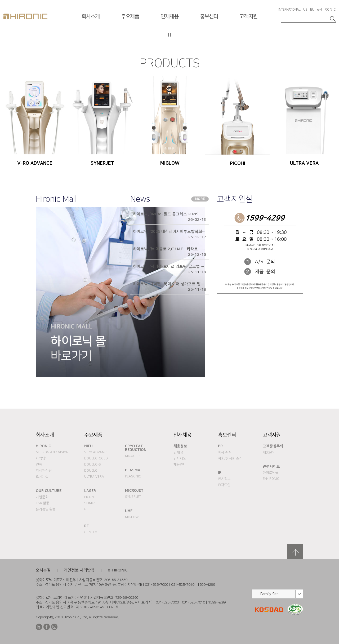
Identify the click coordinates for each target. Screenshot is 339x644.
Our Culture (49, 491)
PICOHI (89, 497)
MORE (200, 199)
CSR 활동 (43, 503)
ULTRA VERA (94, 477)
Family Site (269, 594)
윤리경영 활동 (46, 509)
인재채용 (169, 16)
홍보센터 (209, 16)
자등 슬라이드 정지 (170, 35)
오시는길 (42, 477)
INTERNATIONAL (289, 10)
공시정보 (224, 479)
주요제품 (130, 16)
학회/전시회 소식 (230, 458)
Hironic (43, 446)
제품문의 (269, 452)
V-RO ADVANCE (96, 452)
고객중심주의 (273, 446)
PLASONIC (133, 476)
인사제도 (180, 458)
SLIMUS (90, 503)
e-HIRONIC (326, 10)
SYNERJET (133, 497)
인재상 (178, 452)
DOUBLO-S (93, 464)
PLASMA (133, 470)
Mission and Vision (52, 452)
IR (220, 473)
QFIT (88, 509)
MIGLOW (132, 517)
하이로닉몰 (271, 473)
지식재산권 (44, 471)
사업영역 (42, 458)
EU (312, 10)
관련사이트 (271, 467)
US (305, 10)
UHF (129, 511)
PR (220, 446)
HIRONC (25, 16)
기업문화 (42, 497)
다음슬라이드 (331, 38)
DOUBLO (91, 471)
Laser (90, 491)
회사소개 (91, 16)
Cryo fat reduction (136, 448)
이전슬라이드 (8, 38)
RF (86, 526)
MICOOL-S (133, 456)
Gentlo (91, 532)
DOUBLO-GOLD (96, 458)
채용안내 (180, 464)
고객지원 (248, 16)
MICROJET (134, 491)
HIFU (88, 446)
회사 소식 (225, 452)
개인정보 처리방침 (79, 570)
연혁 (39, 464)
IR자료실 (224, 485)
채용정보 (180, 446)
